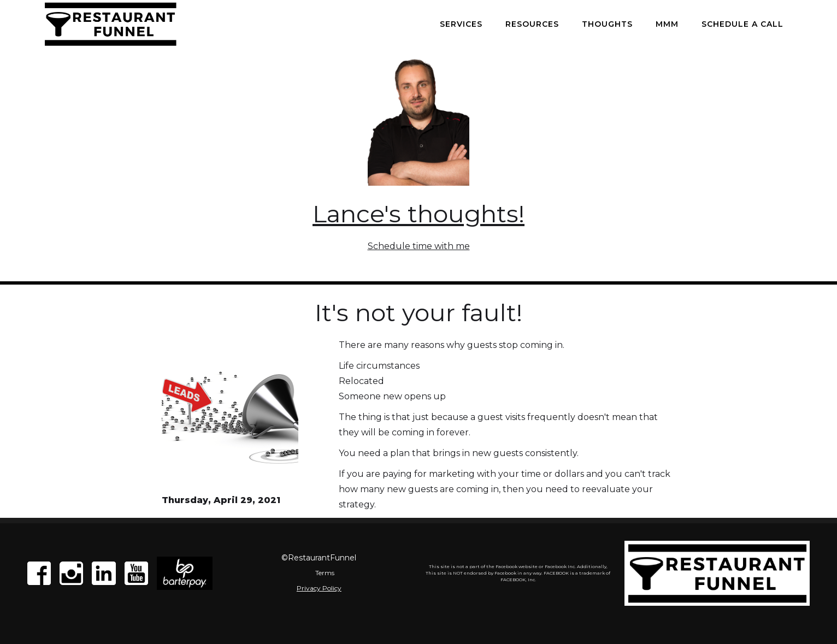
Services (461, 24)
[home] (110, 24)
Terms (325, 573)
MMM (667, 24)
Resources (532, 24)
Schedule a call (742, 24)
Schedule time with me (419, 246)
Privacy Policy (319, 588)
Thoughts (607, 24)
